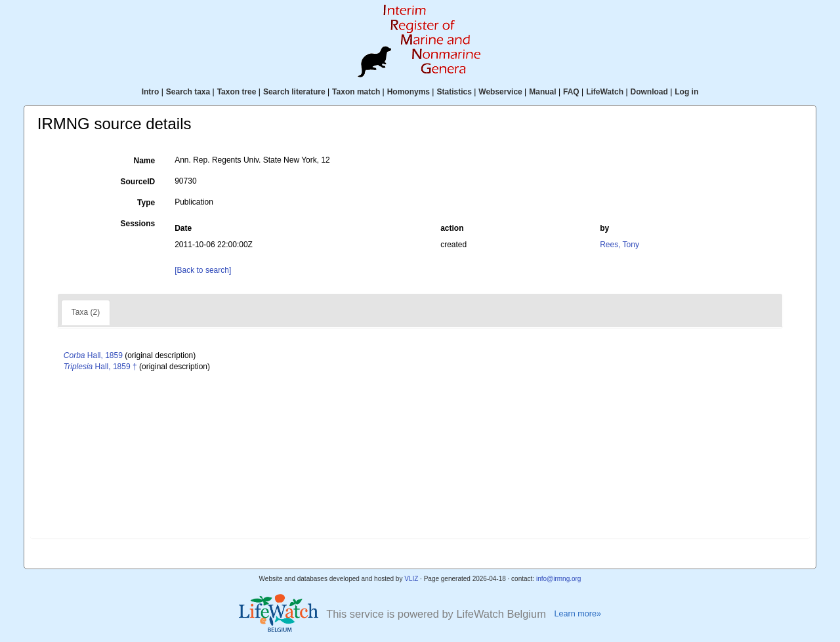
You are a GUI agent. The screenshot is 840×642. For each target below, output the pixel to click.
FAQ (571, 92)
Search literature (294, 92)
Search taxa (188, 92)
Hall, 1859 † (100, 367)
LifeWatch (605, 92)
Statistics (454, 92)
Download (649, 92)
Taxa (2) (86, 312)
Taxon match (356, 92)
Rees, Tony (619, 245)
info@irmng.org (559, 579)
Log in (686, 92)
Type (146, 203)
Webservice (500, 92)
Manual (542, 92)
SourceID (138, 182)
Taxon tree (237, 92)
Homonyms (409, 92)
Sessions (137, 224)
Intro (151, 92)
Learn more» (577, 614)
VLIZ (411, 579)
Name (145, 161)
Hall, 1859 (93, 355)
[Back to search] (203, 270)
